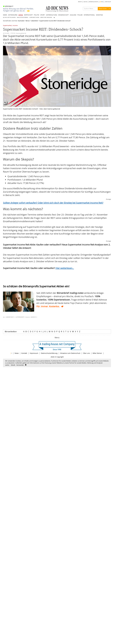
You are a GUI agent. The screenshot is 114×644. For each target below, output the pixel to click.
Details (13, 365)
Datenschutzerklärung (49, 353)
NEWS (5, 15)
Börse (28, 21)
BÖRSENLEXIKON (94, 2)
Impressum (34, 353)
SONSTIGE (99, 15)
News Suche (103, 9)
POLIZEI (80, 15)
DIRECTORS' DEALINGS (46, 17)
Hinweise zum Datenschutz (70, 353)
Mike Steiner (97, 353)
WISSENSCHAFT (63, 15)
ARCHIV (80, 2)
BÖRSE (21, 15)
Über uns (87, 353)
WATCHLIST (108, 2)
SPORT (43, 15)
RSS (101, 2)
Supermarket (7, 26)
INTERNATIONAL (89, 15)
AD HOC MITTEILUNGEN (9, 17)
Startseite (21, 21)
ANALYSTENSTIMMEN (22, 17)
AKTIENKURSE (13, 15)
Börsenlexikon (11, 332)
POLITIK (37, 15)
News (17, 353)
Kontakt (24, 353)
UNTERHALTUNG (51, 15)
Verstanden (20, 365)
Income (15, 26)
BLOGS (85, 2)
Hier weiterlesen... (65, 268)
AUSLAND (73, 15)
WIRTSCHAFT (28, 15)
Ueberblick (34, 21)
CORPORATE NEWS (34, 17)
